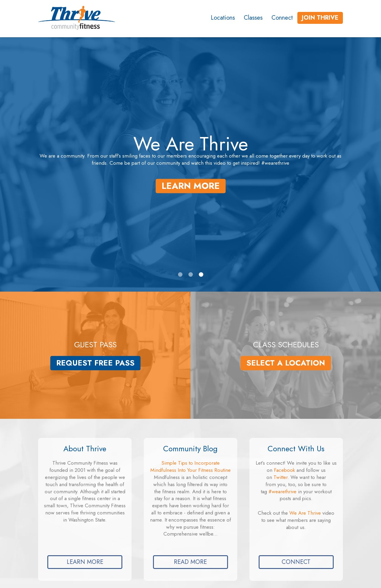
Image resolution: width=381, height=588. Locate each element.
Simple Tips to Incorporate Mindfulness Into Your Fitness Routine (190, 466)
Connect (282, 18)
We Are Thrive (305, 513)
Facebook (284, 470)
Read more (190, 562)
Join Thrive (320, 18)
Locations (223, 18)
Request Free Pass (95, 363)
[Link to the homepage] (72, 18)
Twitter (281, 477)
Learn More (191, 186)
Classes (253, 18)
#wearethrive (282, 491)
